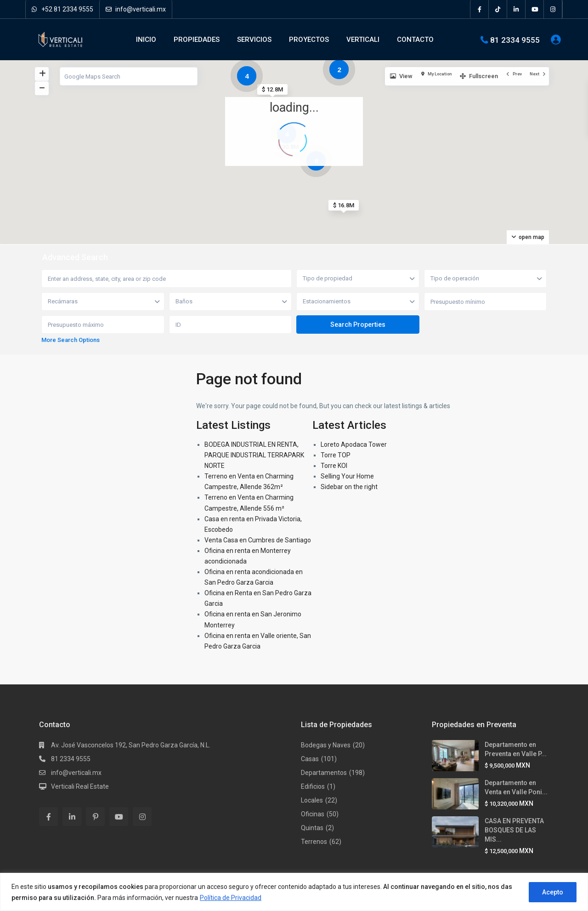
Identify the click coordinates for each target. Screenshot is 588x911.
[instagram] (553, 9)
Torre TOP (336, 455)
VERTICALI (363, 40)
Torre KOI (334, 466)
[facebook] (480, 9)
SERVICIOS (254, 40)
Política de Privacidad (231, 898)
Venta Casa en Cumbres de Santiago (258, 540)
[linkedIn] (516, 9)
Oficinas (313, 814)
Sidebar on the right (349, 487)
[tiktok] (498, 9)
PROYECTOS (309, 40)
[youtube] (535, 9)
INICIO (146, 40)
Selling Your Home (347, 476)
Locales (312, 800)
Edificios (313, 786)
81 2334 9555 (515, 40)
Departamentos (324, 773)
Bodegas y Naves (326, 745)
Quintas (312, 828)
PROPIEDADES (197, 40)
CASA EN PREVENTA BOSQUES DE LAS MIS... (514, 830)
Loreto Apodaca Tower (354, 444)
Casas (310, 759)
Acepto (553, 892)
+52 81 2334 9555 (62, 9)
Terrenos (314, 842)
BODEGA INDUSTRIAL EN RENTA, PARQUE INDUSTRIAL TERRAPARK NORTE (254, 455)
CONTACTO (415, 40)
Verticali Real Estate (80, 786)
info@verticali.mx (136, 9)
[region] (294, 892)
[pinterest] (95, 817)
